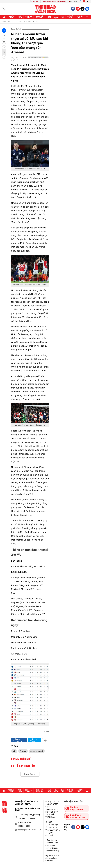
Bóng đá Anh (33, 21)
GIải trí (62, 17)
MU (14, 751)
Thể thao (20, 17)
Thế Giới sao (70, 17)
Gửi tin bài (73, 1)
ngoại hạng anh (37, 751)
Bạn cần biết (80, 17)
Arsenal (23, 751)
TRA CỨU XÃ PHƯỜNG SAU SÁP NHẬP (55, 1)
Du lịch (56, 17)
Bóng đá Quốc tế (19, 21)
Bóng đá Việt (28, 17)
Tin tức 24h (11, 17)
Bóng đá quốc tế (40, 17)
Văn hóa (49, 17)
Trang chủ (6, 21)
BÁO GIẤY (36, 1)
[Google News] (38, 60)
